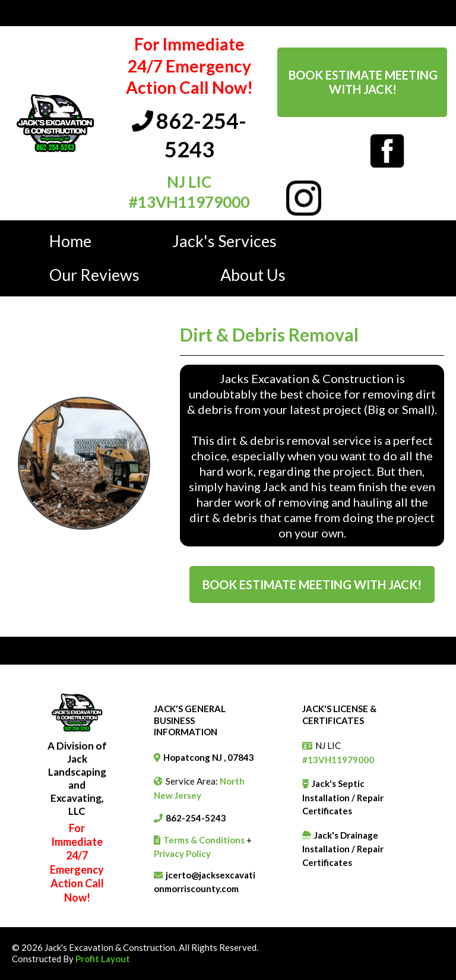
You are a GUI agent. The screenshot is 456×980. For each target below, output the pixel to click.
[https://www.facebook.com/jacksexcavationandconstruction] (387, 150)
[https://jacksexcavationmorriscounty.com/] (55, 122)
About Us (253, 275)
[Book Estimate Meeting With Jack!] (362, 83)
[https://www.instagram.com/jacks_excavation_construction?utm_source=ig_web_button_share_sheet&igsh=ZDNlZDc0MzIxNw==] (304, 197)
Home (70, 241)
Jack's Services (224, 241)
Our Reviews (94, 275)
